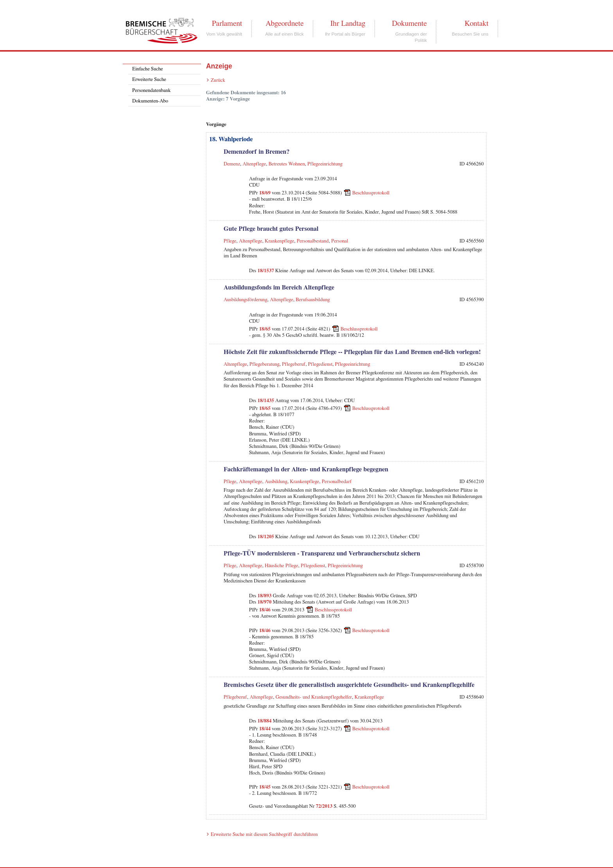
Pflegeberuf (294, 364)
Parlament (227, 23)
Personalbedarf (337, 482)
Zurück (218, 80)
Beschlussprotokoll (371, 193)
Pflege (230, 241)
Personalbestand (313, 241)
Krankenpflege (279, 241)
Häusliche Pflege (281, 566)
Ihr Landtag (348, 23)
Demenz (232, 164)
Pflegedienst (320, 364)
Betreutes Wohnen (287, 164)
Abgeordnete (285, 23)
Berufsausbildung (313, 300)
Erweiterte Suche (149, 80)
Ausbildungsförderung (246, 300)
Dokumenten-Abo (150, 101)
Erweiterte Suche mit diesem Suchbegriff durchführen (264, 835)
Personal (340, 241)
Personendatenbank (151, 91)
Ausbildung (276, 482)
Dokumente (409, 23)
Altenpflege (255, 164)
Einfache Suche (147, 69)
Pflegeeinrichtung (325, 164)
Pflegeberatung (264, 364)
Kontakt (476, 23)
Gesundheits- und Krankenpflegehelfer (314, 697)
